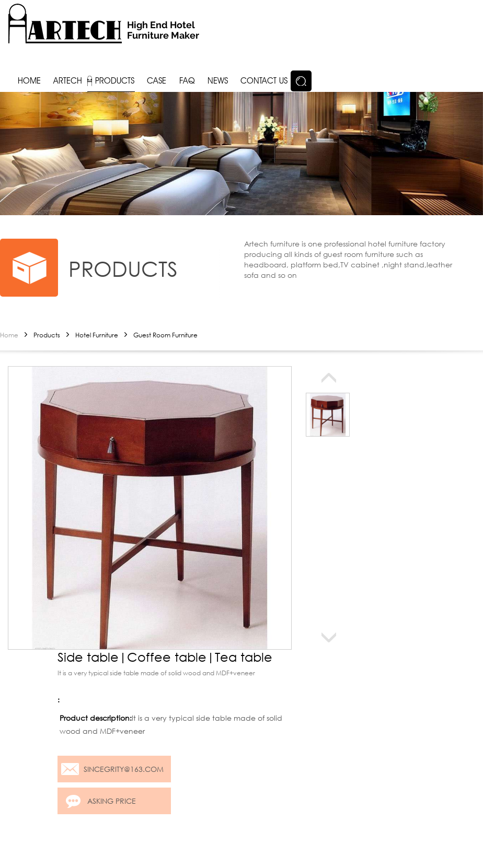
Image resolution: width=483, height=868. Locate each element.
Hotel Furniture (97, 335)
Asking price (112, 801)
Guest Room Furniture (165, 335)
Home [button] (29, 81)
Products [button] (115, 81)
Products (47, 335)
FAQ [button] (187, 81)
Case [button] (157, 81)
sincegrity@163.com (124, 769)
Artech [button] (68, 81)
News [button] (218, 81)
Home (9, 335)
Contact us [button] (264, 81)
